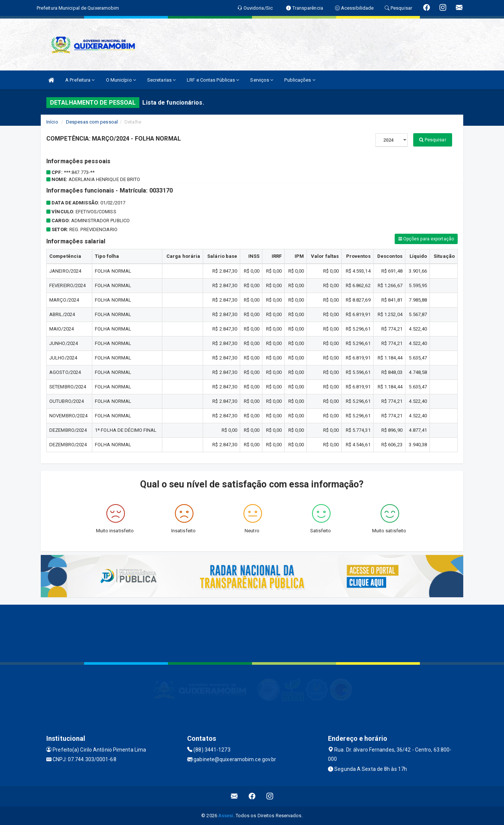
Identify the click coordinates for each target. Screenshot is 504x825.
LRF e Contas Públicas (213, 80)
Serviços (262, 80)
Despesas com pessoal (92, 122)
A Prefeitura (80, 80)
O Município (121, 80)
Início (52, 122)
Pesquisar (433, 140)
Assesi (226, 816)
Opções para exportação (426, 239)
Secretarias (161, 80)
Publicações (300, 80)
